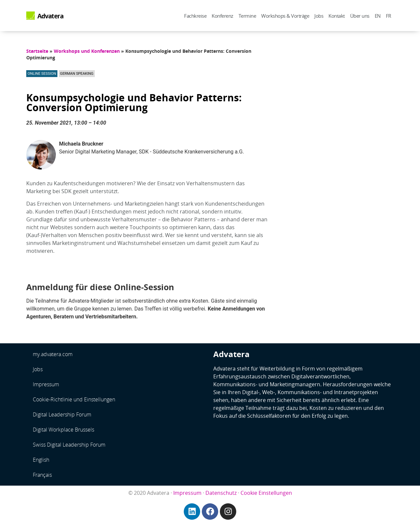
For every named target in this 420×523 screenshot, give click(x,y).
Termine (247, 16)
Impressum (46, 384)
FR (388, 16)
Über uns (360, 16)
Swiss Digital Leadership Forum (69, 445)
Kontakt (337, 16)
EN (378, 16)
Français (42, 475)
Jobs (319, 16)
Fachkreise (195, 16)
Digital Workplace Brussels (63, 430)
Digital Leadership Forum (62, 414)
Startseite (37, 51)
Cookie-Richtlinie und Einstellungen (74, 399)
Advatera (51, 16)
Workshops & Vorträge (285, 16)
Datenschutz (221, 493)
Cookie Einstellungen (266, 493)
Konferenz (222, 16)
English (41, 460)
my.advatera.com (53, 354)
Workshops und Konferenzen (87, 51)
